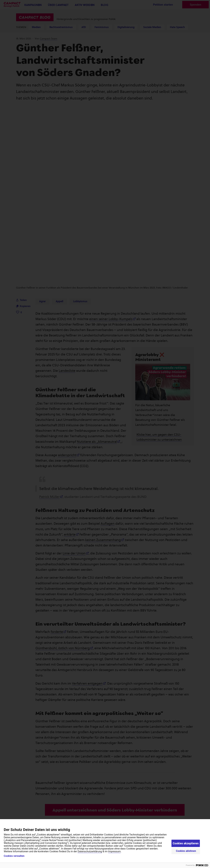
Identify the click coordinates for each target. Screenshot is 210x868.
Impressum (114, 851)
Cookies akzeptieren (186, 843)
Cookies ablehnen (186, 851)
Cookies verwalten (14, 856)
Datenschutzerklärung (90, 851)
